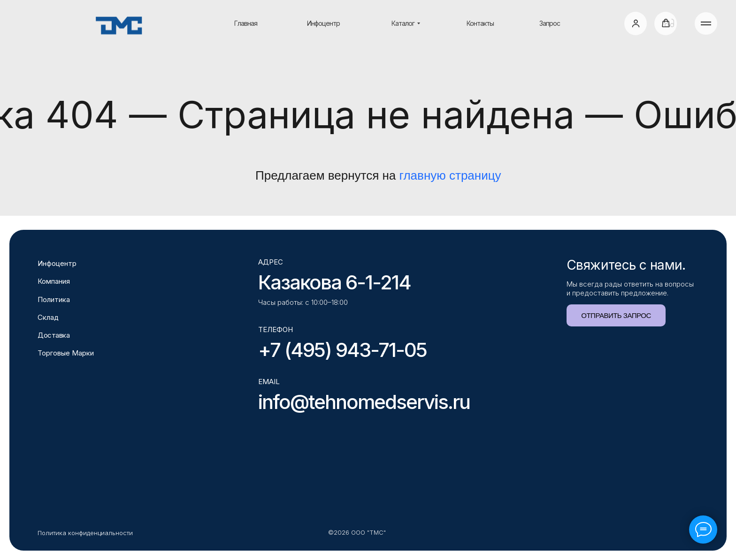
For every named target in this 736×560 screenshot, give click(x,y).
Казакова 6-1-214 (334, 282)
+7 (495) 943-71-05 (342, 350)
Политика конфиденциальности (85, 533)
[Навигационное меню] (706, 23)
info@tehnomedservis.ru (364, 402)
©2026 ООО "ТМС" (357, 532)
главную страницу (450, 175)
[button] (636, 23)
